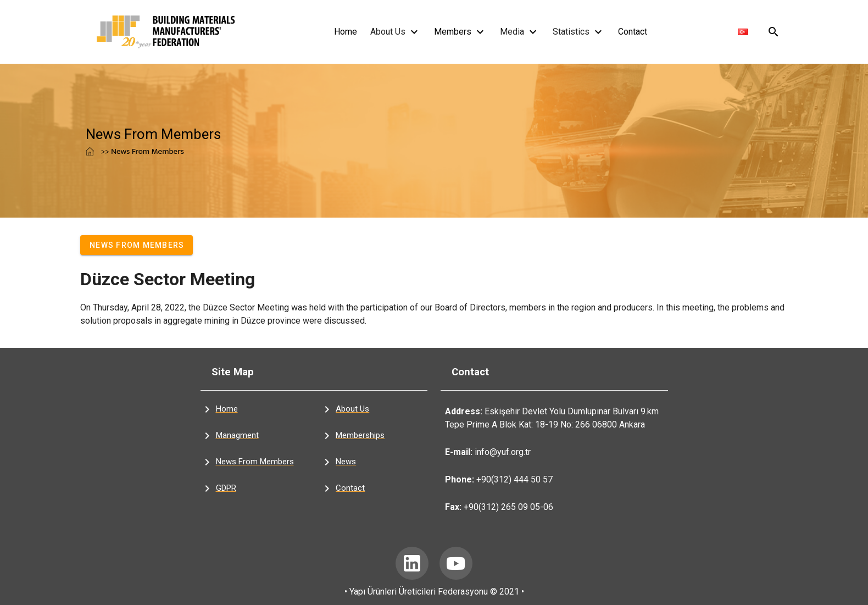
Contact (633, 32)
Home (346, 32)
